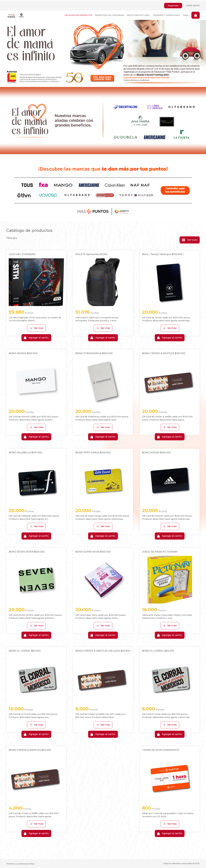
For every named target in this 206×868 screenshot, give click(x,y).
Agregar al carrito (36, 337)
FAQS (186, 15)
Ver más (36, 328)
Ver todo (190, 239)
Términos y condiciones (17, 863)
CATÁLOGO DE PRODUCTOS (78, 15)
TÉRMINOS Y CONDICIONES (166, 15)
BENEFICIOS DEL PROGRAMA (109, 15)
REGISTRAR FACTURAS (138, 15)
